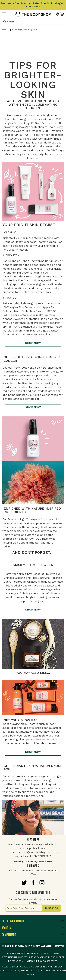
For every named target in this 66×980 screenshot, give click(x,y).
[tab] (33, 922)
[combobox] (33, 22)
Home (3, 30)
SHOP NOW (33, 343)
